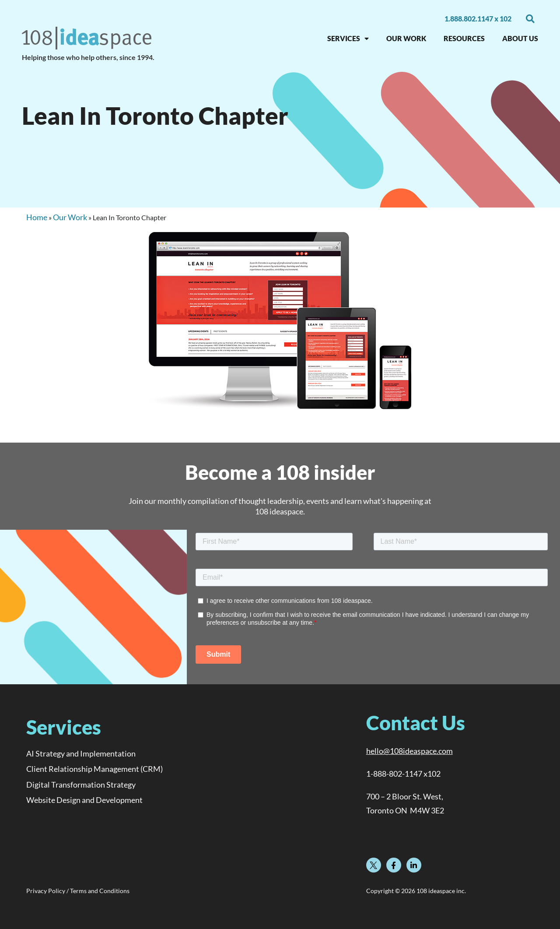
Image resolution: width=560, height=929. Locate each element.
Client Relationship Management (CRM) (94, 769)
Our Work (70, 217)
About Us (520, 38)
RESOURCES (464, 38)
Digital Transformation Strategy (81, 785)
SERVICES (348, 39)
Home (37, 217)
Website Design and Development (84, 800)
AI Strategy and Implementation (81, 753)
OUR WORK (406, 38)
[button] (530, 19)
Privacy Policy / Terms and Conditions (78, 891)
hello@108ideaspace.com (409, 751)
